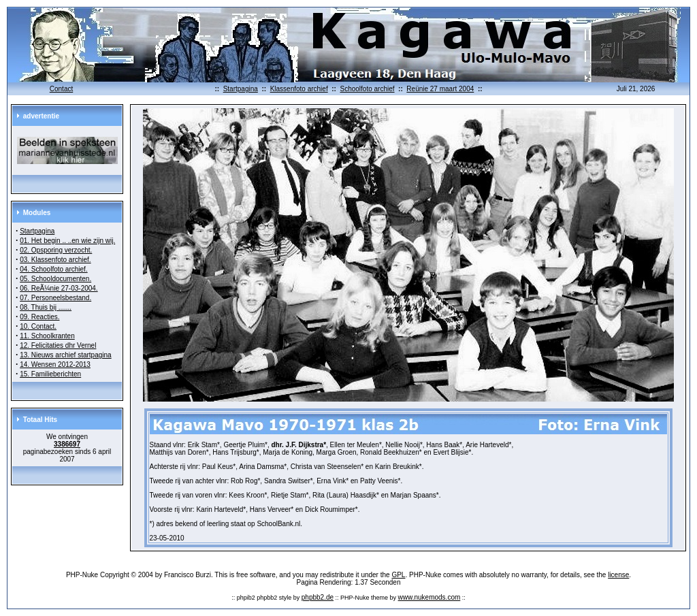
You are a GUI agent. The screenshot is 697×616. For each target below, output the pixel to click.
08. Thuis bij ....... (46, 307)
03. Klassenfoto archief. (55, 260)
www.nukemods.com (429, 597)
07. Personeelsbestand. (55, 298)
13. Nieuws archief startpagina (66, 355)
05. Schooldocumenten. (55, 279)
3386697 (67, 444)
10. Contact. (38, 326)
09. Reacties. (39, 317)
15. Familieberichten (50, 374)
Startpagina (241, 89)
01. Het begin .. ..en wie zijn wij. (67, 241)
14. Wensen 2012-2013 (55, 364)
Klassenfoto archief (299, 89)
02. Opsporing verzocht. (56, 250)
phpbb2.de (318, 597)
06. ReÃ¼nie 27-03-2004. (59, 288)
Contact (61, 89)
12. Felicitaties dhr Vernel (58, 345)
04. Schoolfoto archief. (54, 269)
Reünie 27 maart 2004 (440, 89)
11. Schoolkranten (47, 336)
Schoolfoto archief (367, 89)
